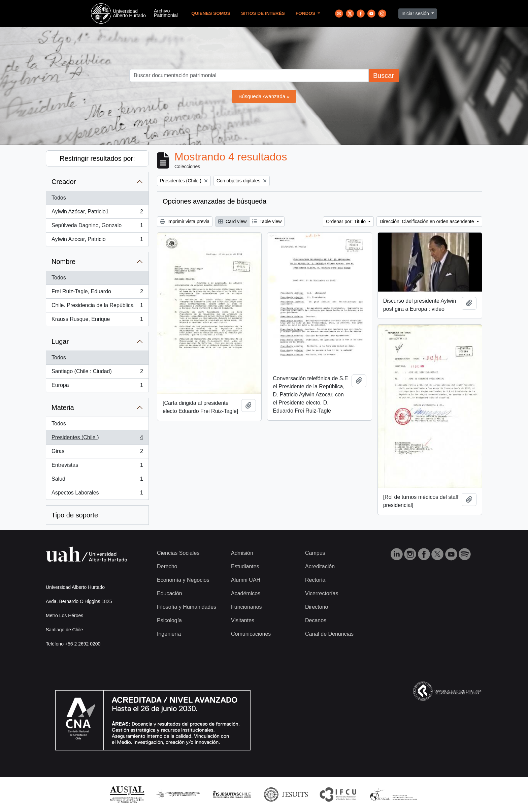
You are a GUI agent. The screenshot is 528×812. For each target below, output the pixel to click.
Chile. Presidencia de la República (97, 307)
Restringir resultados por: (97, 158)
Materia (63, 408)
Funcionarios (246, 607)
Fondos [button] (306, 13)
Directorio (317, 607)
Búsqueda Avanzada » (264, 96)
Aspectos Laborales (97, 494)
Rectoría (315, 580)
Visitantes (243, 620)
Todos (59, 198)
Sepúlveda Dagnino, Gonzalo (97, 227)
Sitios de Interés (263, 13)
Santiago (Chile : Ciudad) (97, 373)
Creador (64, 182)
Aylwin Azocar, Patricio (97, 241)
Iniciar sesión (416, 13)
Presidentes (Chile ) (97, 439)
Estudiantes (245, 566)
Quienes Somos (211, 13)
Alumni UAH (246, 580)
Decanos (316, 620)
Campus (315, 553)
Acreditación (320, 566)
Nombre (63, 262)
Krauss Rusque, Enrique (97, 321)
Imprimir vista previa (185, 221)
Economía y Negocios (183, 580)
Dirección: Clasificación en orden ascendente (427, 221)
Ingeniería (169, 634)
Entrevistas (97, 467)
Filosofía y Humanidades (187, 607)
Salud (97, 480)
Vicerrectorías (322, 593)
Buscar (384, 76)
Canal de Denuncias (329, 634)
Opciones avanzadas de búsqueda (214, 201)
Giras (97, 453)
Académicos (246, 593)
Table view (267, 221)
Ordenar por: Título (346, 221)
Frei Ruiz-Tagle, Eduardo (97, 293)
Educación (170, 593)
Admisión (242, 553)
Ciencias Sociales (178, 553)
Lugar (60, 341)
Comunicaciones (251, 634)
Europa (97, 387)
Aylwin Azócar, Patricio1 (97, 213)
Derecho (167, 566)
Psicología (169, 620)
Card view (232, 221)
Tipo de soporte (75, 515)
